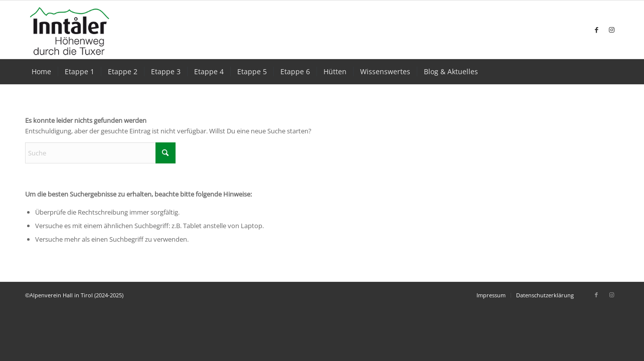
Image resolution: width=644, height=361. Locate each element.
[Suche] (100, 153)
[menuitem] (41, 72)
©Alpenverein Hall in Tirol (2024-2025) (74, 295)
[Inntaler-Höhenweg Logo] (70, 30)
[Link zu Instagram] (611, 30)
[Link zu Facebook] (596, 30)
